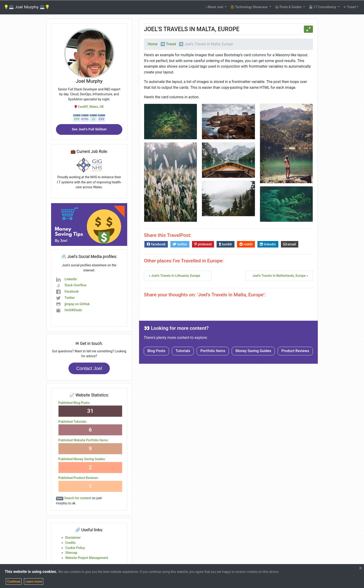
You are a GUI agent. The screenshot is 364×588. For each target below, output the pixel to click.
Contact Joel (89, 368)
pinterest (203, 244)
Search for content (78, 498)
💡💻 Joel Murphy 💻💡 (27, 7)
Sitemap (71, 553)
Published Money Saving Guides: (82, 459)
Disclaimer (73, 538)
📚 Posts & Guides (289, 7)
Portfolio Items (213, 351)
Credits (70, 543)
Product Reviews (295, 351)
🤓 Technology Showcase (249, 7)
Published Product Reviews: (78, 478)
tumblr (226, 244)
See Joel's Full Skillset (89, 129)
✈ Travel (349, 7)
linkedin (268, 244)
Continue (14, 581)
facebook (156, 244)
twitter (180, 244)
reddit (246, 244)
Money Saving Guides (253, 351)
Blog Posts (156, 351)
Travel (171, 44)
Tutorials (183, 351)
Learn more (34, 581)
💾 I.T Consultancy (323, 7)
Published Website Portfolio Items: (83, 440)
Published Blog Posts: (74, 403)
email (290, 244)
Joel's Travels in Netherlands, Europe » (280, 276)
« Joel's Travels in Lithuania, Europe (174, 276)
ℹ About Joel (215, 7)
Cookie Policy (75, 548)
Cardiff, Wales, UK (89, 107)
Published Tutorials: (73, 422)
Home (153, 44)
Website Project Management (87, 558)
